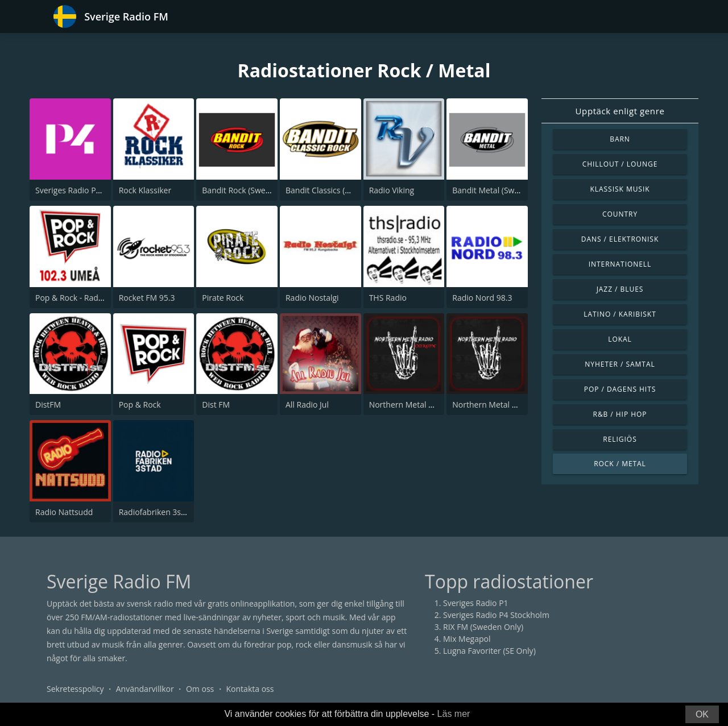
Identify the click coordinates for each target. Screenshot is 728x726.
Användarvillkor (145, 689)
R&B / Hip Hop (620, 414)
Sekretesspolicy (75, 689)
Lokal (620, 339)
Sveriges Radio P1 (476, 603)
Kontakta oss (250, 689)
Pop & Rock (140, 405)
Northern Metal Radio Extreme (426, 405)
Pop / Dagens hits (620, 389)
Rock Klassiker (145, 190)
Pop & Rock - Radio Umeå (82, 298)
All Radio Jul (307, 405)
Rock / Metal (620, 464)
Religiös (620, 439)
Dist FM (216, 405)
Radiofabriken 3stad (156, 512)
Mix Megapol (467, 639)
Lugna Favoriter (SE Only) (489, 651)
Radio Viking (392, 190)
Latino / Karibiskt (620, 314)
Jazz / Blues (620, 289)
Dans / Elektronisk (620, 239)
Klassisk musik (620, 189)
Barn (620, 139)
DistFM (48, 405)
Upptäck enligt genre (620, 111)
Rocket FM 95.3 (147, 298)
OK (702, 714)
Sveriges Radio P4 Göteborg (86, 190)
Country (620, 214)
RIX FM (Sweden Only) (483, 627)
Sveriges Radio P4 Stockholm (496, 615)
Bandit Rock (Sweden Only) (251, 190)
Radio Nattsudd (64, 512)
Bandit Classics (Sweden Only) (340, 190)
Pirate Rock (223, 298)
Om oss (200, 689)
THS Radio (388, 298)
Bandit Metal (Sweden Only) (503, 190)
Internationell (620, 264)
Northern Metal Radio (492, 405)
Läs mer (454, 714)
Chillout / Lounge (620, 164)
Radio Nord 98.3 (482, 298)
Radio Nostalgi (312, 298)
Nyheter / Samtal (620, 364)
